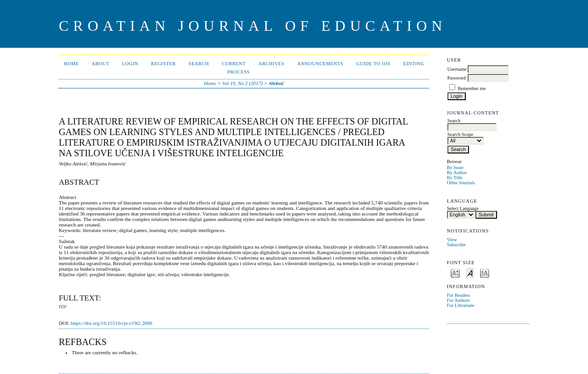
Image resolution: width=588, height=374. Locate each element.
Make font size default (470, 273)
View (452, 240)
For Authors (458, 300)
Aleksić (277, 83)
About (100, 64)
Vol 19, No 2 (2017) (243, 83)
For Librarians (461, 305)
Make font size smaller (455, 273)
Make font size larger (485, 273)
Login (130, 64)
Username (457, 69)
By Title (455, 178)
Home (71, 64)
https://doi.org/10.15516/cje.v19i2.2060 (112, 323)
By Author (457, 173)
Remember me (472, 88)
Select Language (463, 208)
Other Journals (461, 183)
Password (457, 78)
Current (234, 64)
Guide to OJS (373, 64)
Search (199, 64)
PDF (63, 307)
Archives (271, 64)
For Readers (459, 295)
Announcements (320, 64)
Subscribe (456, 245)
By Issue (455, 167)
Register (164, 64)
